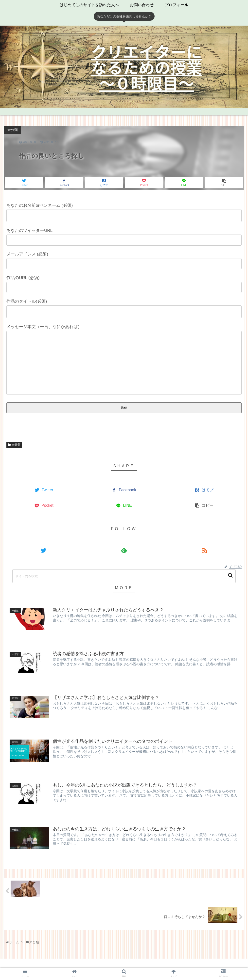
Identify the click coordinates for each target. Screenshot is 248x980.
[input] (124, 576)
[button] (231, 575)
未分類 (16, 446)
